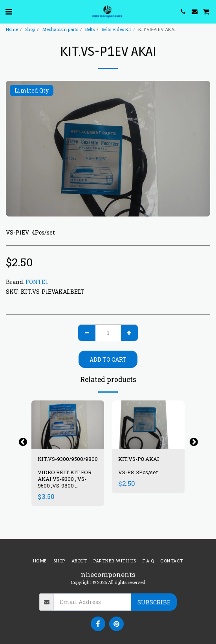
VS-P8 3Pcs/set (139, 472)
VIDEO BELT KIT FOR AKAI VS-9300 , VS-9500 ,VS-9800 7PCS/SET (65, 482)
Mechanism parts (60, 29)
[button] (9, 11)
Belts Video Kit (116, 29)
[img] (68, 425)
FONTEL (37, 282)
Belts (90, 29)
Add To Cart (108, 359)
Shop (30, 29)
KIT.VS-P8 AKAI (139, 459)
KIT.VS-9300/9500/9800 (68, 459)
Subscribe (154, 602)
